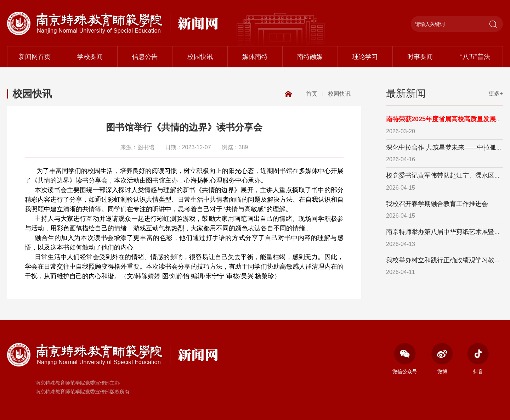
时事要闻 (420, 57)
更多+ (496, 93)
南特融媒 (310, 57)
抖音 (478, 359)
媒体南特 (255, 57)
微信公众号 (405, 359)
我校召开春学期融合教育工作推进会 (437, 204)
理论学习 (365, 57)
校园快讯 (200, 57)
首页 (312, 94)
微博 (442, 359)
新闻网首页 (35, 57)
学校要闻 (90, 57)
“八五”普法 (475, 57)
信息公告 (145, 57)
